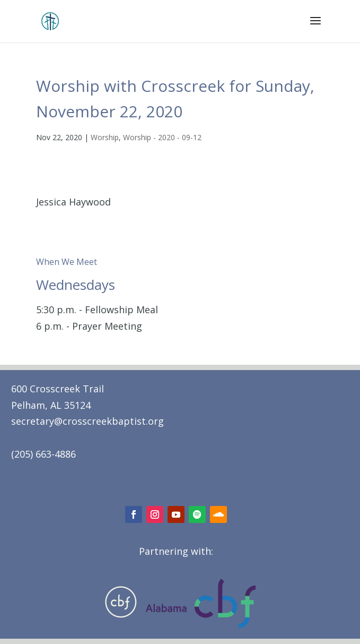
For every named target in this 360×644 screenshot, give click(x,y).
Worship (105, 137)
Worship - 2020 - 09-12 (162, 137)
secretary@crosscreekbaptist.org (87, 421)
